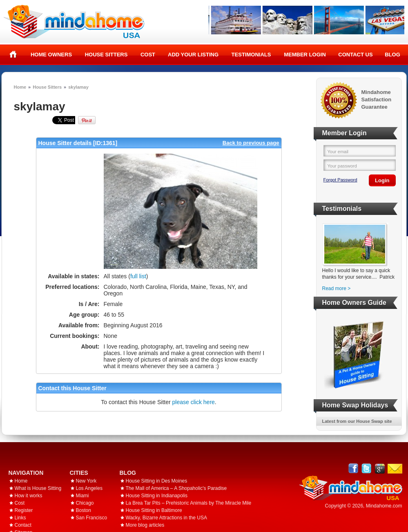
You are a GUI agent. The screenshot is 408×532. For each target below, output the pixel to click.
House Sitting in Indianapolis (157, 496)
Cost (148, 55)
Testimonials (251, 55)
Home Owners (51, 55)
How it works (29, 496)
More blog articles (145, 525)
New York (86, 481)
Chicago (85, 503)
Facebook (353, 468)
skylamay (78, 87)
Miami (82, 496)
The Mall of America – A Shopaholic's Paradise (176, 488)
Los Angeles (89, 488)
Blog (392, 55)
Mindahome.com (384, 506)
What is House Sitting (38, 488)
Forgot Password (340, 180)
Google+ (380, 468)
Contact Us (355, 55)
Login (382, 180)
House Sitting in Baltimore (154, 510)
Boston (84, 510)
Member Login (305, 55)
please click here (194, 402)
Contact (23, 525)
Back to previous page (251, 143)
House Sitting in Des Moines (157, 481)
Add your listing (193, 55)
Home (13, 54)
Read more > (337, 288)
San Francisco (92, 518)
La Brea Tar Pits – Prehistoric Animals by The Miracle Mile (189, 503)
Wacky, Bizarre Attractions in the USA (166, 518)
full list (138, 276)
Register (24, 510)
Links (20, 518)
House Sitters (106, 55)
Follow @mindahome (367, 468)
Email (395, 469)
